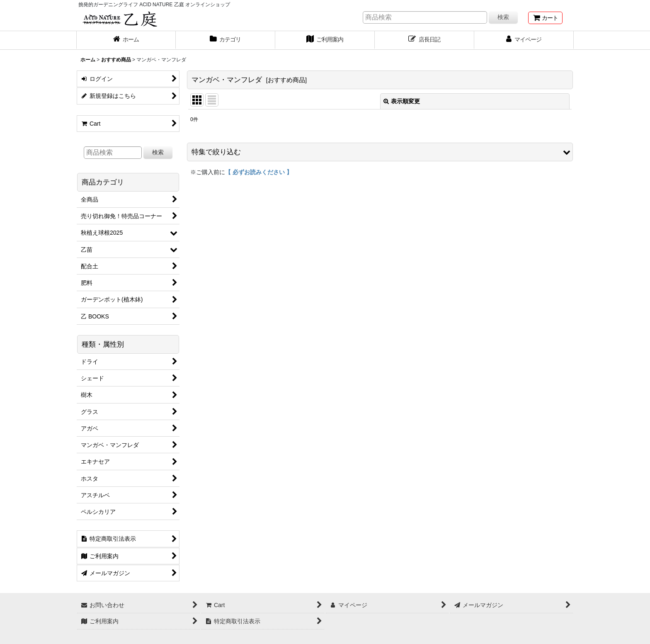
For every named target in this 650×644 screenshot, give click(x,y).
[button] (380, 152)
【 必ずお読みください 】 (259, 172)
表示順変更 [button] (402, 101)
